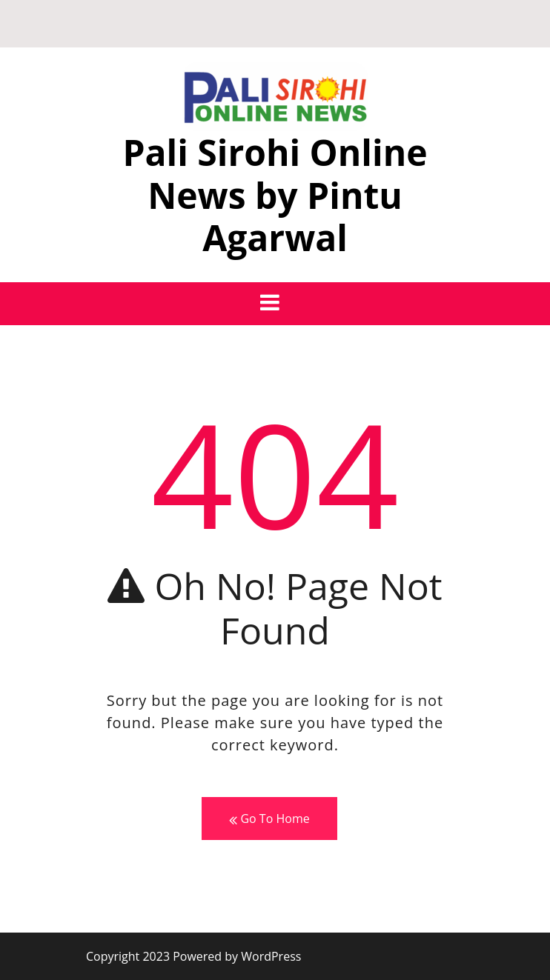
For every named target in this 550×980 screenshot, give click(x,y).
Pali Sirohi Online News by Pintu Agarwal (275, 195)
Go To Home (269, 819)
